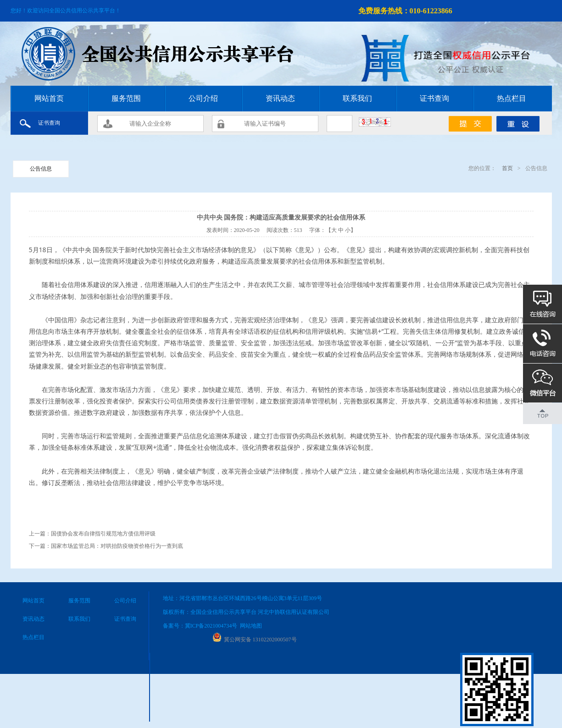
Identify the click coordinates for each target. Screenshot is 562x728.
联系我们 (357, 98)
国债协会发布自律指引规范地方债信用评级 (103, 534)
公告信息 (41, 169)
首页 (507, 168)
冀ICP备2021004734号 (211, 626)
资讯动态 (280, 98)
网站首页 (49, 98)
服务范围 (126, 98)
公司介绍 (203, 98)
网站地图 (251, 626)
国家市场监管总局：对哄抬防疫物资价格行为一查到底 (117, 546)
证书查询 (434, 98)
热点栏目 (512, 98)
